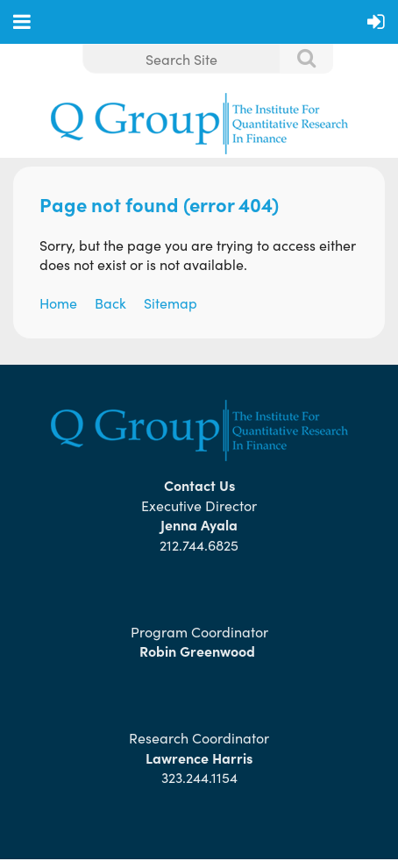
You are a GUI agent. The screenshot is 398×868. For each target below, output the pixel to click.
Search (297, 60)
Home (58, 302)
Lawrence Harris (199, 758)
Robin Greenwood (199, 651)
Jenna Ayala (199, 524)
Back (110, 302)
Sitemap (171, 302)
